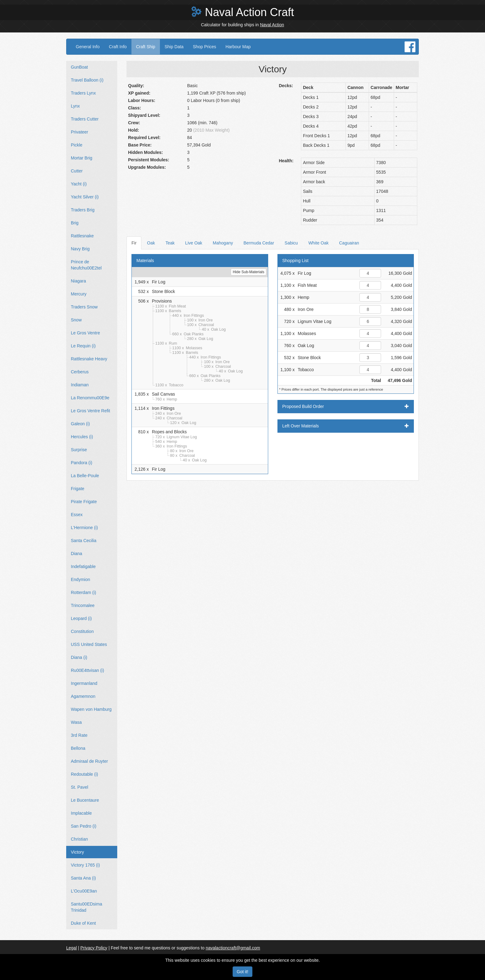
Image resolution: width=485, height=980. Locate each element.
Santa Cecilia (84, 541)
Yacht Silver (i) (85, 197)
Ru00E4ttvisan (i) (87, 670)
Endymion (80, 579)
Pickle (77, 145)
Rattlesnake (82, 236)
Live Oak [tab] (194, 243)
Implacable (81, 813)
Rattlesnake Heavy (89, 359)
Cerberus (80, 372)
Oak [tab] (151, 243)
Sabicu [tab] (291, 243)
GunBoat (79, 67)
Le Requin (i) (83, 346)
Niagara (78, 281)
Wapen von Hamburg (91, 709)
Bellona (78, 748)
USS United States (89, 644)
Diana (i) (79, 657)
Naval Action (272, 25)
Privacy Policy (94, 948)
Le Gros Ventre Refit (90, 411)
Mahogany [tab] (223, 243)
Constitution (82, 631)
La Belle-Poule (85, 476)
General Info (88, 47)
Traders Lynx (83, 93)
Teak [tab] (170, 243)
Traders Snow (84, 307)
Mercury (79, 294)
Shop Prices (204, 47)
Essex (77, 515)
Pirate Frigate (84, 502)
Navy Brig (80, 249)
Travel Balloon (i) (87, 80)
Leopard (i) (81, 618)
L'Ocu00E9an (84, 891)
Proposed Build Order (346, 406)
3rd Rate (79, 735)
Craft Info (118, 47)
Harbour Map (238, 47)
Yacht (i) (79, 184)
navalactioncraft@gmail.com (233, 948)
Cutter (77, 171)
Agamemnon (83, 696)
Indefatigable (83, 566)
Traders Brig (83, 210)
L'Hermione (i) (84, 528)
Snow (76, 320)
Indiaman (80, 385)
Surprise (79, 450)
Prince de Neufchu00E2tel (86, 265)
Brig (75, 223)
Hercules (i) (82, 437)
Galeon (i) (80, 424)
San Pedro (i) (84, 826)
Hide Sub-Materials (248, 272)
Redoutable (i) (84, 774)
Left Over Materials (346, 426)
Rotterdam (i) (84, 592)
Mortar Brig (82, 158)
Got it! (242, 972)
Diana (77, 554)
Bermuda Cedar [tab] (259, 243)
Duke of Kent (83, 923)
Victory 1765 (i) (85, 865)
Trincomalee (83, 605)
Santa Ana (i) (83, 878)
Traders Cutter (85, 119)
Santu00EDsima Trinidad (86, 907)
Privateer (79, 132)
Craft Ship (146, 47)
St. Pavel (79, 787)
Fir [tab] (134, 243)
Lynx (75, 106)
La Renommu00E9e (90, 398)
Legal (71, 948)
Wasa (76, 722)
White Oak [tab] (318, 243)
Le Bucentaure (85, 800)
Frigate (78, 489)
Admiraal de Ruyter (89, 761)
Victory (77, 852)
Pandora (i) (82, 463)
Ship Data (174, 47)
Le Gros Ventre (85, 333)
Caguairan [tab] (349, 243)
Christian (79, 839)
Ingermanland (84, 683)
